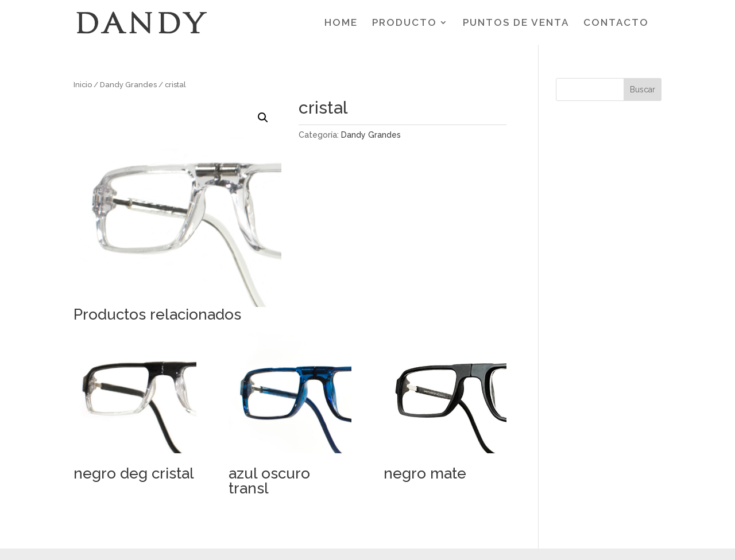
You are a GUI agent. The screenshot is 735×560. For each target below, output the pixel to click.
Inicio (83, 85)
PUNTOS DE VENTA (516, 23)
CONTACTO (616, 23)
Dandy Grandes (128, 85)
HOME (341, 23)
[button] (263, 118)
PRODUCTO (405, 23)
